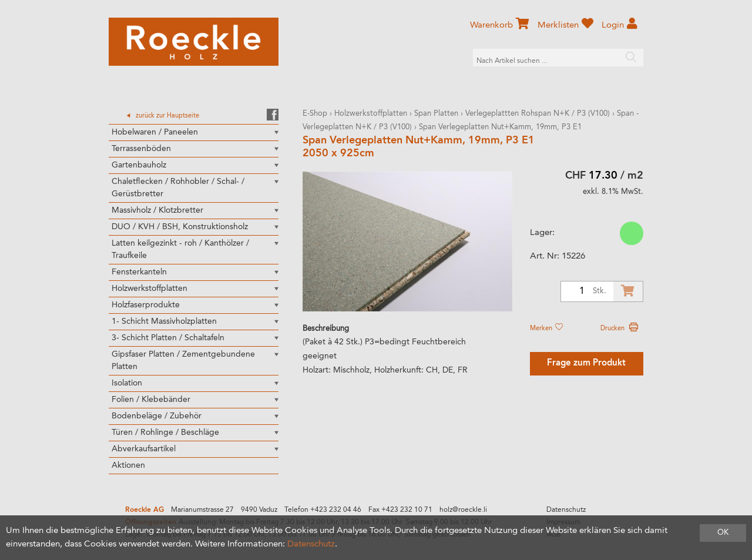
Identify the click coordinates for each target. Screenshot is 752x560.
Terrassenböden (141, 149)
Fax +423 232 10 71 (400, 510)
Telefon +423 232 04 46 (323, 510)
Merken (546, 328)
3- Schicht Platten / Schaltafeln (168, 338)
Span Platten (436, 114)
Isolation (127, 383)
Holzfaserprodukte (146, 305)
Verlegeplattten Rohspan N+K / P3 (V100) (538, 114)
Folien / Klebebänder (151, 400)
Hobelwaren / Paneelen (155, 132)
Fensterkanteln (139, 272)
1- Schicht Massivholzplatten (164, 321)
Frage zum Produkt (586, 363)
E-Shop (315, 114)
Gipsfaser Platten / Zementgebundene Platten (183, 361)
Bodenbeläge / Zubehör (157, 416)
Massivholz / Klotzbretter (157, 210)
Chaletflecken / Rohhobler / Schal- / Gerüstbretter (178, 188)
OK (723, 533)
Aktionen (128, 465)
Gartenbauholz (139, 165)
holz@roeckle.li (463, 510)
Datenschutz (566, 510)
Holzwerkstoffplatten (150, 289)
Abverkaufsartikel (144, 449)
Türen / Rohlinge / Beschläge (165, 432)
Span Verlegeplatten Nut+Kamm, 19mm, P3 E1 (500, 127)
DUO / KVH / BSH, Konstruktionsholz (180, 227)
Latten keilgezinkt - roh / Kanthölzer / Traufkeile (180, 249)
